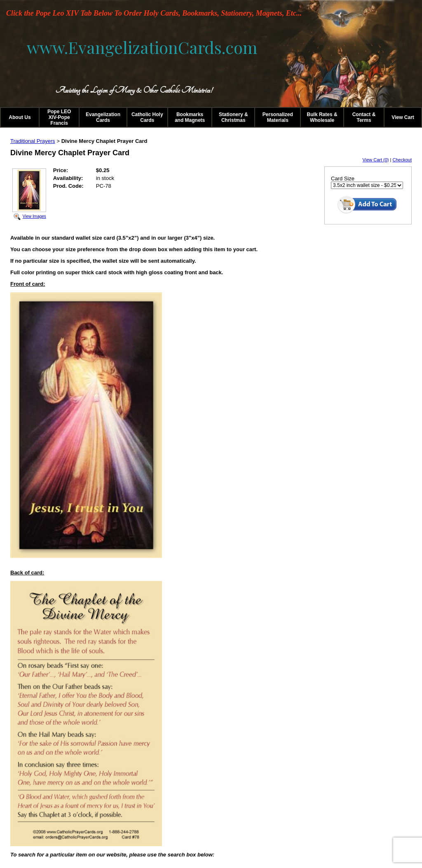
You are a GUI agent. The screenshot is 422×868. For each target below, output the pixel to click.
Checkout (402, 160)
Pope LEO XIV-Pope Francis (59, 117)
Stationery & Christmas (233, 117)
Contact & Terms (364, 117)
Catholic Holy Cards (147, 117)
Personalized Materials (278, 117)
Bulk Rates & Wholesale (322, 117)
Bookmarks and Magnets (190, 117)
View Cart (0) (376, 160)
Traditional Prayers (33, 141)
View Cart (403, 117)
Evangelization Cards (103, 117)
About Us (20, 117)
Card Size (343, 178)
